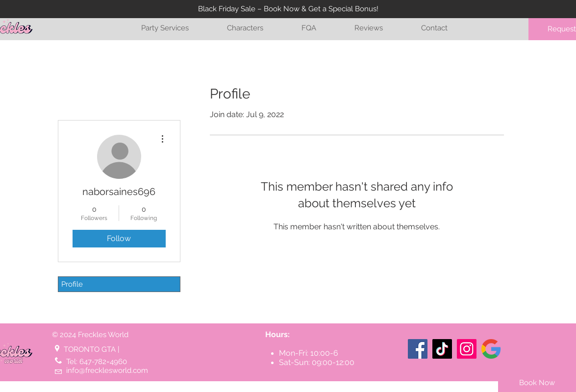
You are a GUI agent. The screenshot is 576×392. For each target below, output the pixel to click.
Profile (72, 284)
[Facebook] (418, 349)
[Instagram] (467, 349)
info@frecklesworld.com (107, 370)
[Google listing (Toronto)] (491, 349)
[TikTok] (442, 349)
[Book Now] (537, 383)
